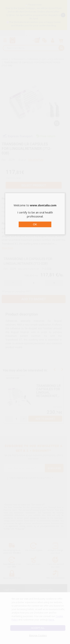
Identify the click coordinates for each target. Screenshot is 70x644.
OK (35, 224)
